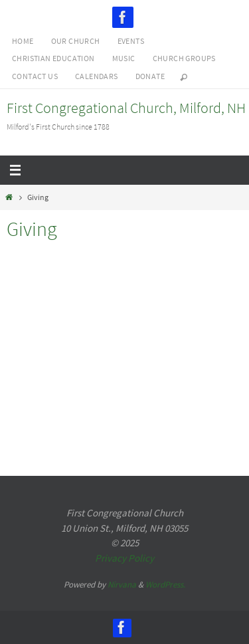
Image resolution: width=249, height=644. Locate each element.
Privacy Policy (124, 558)
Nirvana (122, 585)
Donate (150, 76)
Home (23, 41)
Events (131, 41)
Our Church (76, 41)
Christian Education (53, 58)
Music (124, 58)
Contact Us (35, 76)
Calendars (97, 76)
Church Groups (184, 58)
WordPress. (165, 585)
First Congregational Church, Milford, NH (126, 108)
